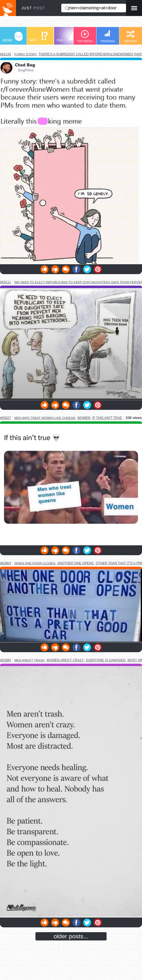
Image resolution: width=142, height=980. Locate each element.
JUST (33, 8)
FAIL (67, 37)
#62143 (5, 54)
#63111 (5, 282)
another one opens (76, 563)
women (84, 418)
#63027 (5, 418)
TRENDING (108, 36)
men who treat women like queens (45, 418)
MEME (13, 37)
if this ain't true (107, 418)
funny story (25, 54)
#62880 (5, 660)
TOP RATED (85, 36)
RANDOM (130, 36)
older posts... (71, 936)
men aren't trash (29, 660)
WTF (39, 37)
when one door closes (35, 563)
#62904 (5, 563)
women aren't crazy (65, 660)
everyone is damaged (106, 660)
